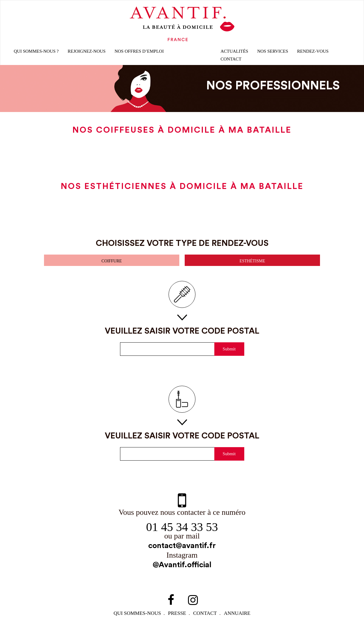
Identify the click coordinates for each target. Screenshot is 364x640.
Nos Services (272, 54)
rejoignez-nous (89, 54)
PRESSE (178, 620)
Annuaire (239, 620)
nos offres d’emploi (141, 54)
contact (207, 620)
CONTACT (231, 62)
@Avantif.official (182, 571)
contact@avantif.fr (182, 551)
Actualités (234, 54)
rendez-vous (312, 54)
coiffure (112, 265)
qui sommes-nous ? (37, 54)
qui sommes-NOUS (137, 620)
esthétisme (252, 265)
